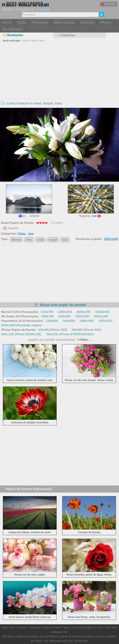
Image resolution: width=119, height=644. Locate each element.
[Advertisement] (60, 70)
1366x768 (47, 316)
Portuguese (108, 4)
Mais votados (64, 22)
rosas (40, 240)
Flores (34, 41)
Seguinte (91, 201)
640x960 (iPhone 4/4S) (86, 330)
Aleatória (87, 22)
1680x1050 (87, 321)
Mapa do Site (51, 627)
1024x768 (47, 312)
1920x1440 (102, 312)
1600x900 (64, 316)
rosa (42, 41)
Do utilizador (13, 29)
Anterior (29, 201)
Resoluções (13, 35)
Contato (21, 627)
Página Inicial (71, 627)
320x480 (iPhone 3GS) (53, 330)
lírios (29, 240)
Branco (16, 240)
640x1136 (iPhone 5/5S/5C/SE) (21, 334)
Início (7, 22)
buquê (53, 240)
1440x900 (69, 321)
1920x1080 (82, 316)
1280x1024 (65, 312)
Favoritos (35, 627)
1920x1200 (105, 321)
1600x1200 (83, 312)
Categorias (65, 35)
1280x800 (52, 321)
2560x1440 (101, 316)
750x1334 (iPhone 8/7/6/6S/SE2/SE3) (70, 334)
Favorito (13, 228)
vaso (65, 240)
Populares (40, 22)
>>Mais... (83, 340)
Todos (22, 22)
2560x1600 (111, 239)
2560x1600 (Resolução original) (22, 325)
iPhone (106, 22)
